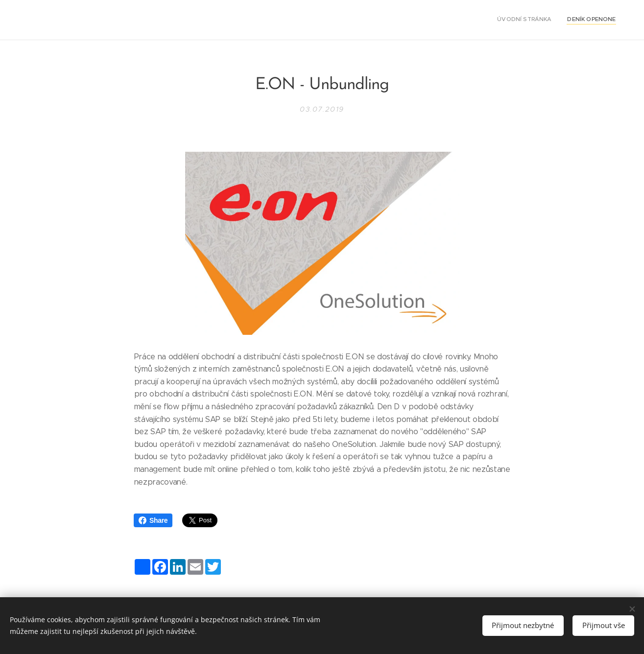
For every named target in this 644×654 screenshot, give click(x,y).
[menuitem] (603, 20)
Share (153, 520)
